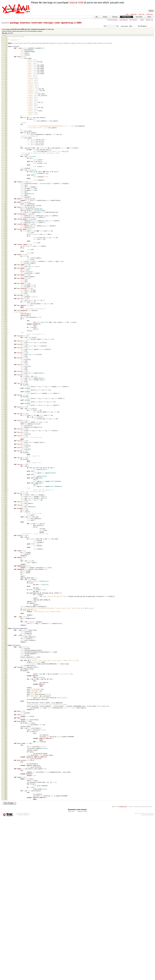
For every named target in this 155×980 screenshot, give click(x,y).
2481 (29, 29)
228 (6, 502)
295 (6, 639)
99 (6, 237)
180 (6, 403)
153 (6, 347)
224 (6, 493)
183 (6, 409)
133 (6, 306)
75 (6, 187)
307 (6, 664)
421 (6, 897)
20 (6, 74)
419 (6, 893)
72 (6, 181)
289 (6, 627)
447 (6, 951)
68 (6, 173)
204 (6, 452)
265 (6, 578)
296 (6, 641)
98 (6, 234)
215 (6, 475)
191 (6, 426)
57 (6, 150)
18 (6, 70)
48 (6, 132)
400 (6, 854)
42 (6, 119)
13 (6, 60)
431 (6, 918)
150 (6, 341)
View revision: (125, 26)
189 (6, 421)
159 (6, 360)
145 (6, 331)
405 (6, 864)
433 (6, 922)
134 (6, 308)
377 (6, 807)
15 (6, 64)
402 (6, 858)
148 (6, 337)
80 (6, 197)
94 (6, 226)
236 (6, 518)
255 (6, 557)
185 (6, 413)
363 (6, 778)
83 (6, 204)
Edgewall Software (23, 977)
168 (6, 378)
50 (6, 136)
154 (6, 350)
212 (6, 469)
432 (6, 920)
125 (6, 290)
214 (6, 473)
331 (6, 713)
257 (6, 561)
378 (6, 809)
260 (6, 567)
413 (6, 881)
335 (6, 721)
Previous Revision (112, 20)
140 (6, 321)
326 (6, 703)
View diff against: (146, 26)
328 (6, 707)
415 (6, 885)
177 (6, 397)
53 (6, 142)
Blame (142, 20)
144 (6, 329)
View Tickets (139, 17)
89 (6, 216)
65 (6, 167)
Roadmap (115, 17)
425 (6, 905)
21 (6, 76)
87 (6, 212)
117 (6, 274)
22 (6, 78)
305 (6, 660)
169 (6, 380)
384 (6, 821)
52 (6, 140)
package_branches (20, 23)
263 (6, 574)
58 (6, 152)
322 (6, 695)
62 (6, 161)
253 (6, 553)
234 (6, 514)
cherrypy (48, 23)
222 (6, 489)
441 (6, 938)
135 (6, 311)
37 (6, 109)
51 (6, 138)
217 (6, 479)
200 (6, 444)
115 (6, 269)
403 (6, 860)
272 (6, 592)
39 (6, 113)
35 (6, 105)
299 (6, 647)
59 (6, 154)
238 (6, 522)
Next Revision (133, 20)
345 (6, 742)
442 (6, 940)
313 (6, 676)
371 (6, 794)
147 (6, 335)
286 (6, 621)
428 (6, 912)
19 (6, 72)
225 (6, 495)
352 (6, 756)
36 (6, 107)
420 (6, 895)
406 (6, 866)
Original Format (82, 973)
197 (6, 438)
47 (6, 130)
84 (6, 206)
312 (6, 674)
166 (6, 374)
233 (6, 512)
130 (6, 300)
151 (6, 343)
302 (6, 654)
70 (6, 177)
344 (6, 740)
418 (6, 891)
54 (6, 144)
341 (6, 734)
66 (6, 169)
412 (6, 879)
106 (6, 251)
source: (5, 23)
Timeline (105, 17)
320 (6, 691)
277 (6, 602)
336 (6, 724)
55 (6, 146)
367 (6, 786)
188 (6, 419)
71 (6, 179)
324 (6, 699)
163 (6, 368)
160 (6, 362)
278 (6, 604)
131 (6, 302)
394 (6, 842)
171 (6, 384)
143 (6, 327)
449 (6, 955)
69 (6, 175)
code (57, 23)
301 (6, 652)
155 (6, 352)
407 (6, 868)
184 (6, 411)
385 (6, 823)
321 (6, 693)
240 (6, 526)
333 (6, 717)
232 (6, 510)
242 (6, 530)
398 (6, 850)
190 (6, 424)
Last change (6, 29)
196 (6, 436)
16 (6, 66)
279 (6, 606)
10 (6, 54)
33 (6, 101)
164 (6, 370)
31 (6, 97)
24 (6, 82)
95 (6, 228)
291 (6, 631)
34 (6, 103)
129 (6, 298)
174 (6, 391)
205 (6, 454)
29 (6, 93)
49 (6, 134)
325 (6, 701)
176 (6, 395)
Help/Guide (134, 14)
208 (6, 461)
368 (6, 788)
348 (6, 748)
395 (6, 844)
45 (6, 126)
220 (6, 485)
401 (6, 856)
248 (6, 543)
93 (6, 224)
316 (6, 682)
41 (6, 117)
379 (6, 811)
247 (6, 541)
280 (6, 608)
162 (6, 366)
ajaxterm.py (67, 23)
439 (6, 934)
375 (6, 803)
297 (6, 643)
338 (6, 728)
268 (6, 584)
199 (6, 442)
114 (6, 267)
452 (6, 961)
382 (6, 817)
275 (6, 598)
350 (6, 752)
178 (6, 399)
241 (6, 528)
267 (6, 582)
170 (6, 382)
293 (6, 635)
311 (6, 672)
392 (6, 838)
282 (6, 613)
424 (6, 903)
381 (6, 815)
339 (6, 730)
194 (6, 432)
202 (6, 448)
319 (6, 689)
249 (6, 545)
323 (6, 697)
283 (6, 615)
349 (6, 750)
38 (6, 111)
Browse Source (127, 17)
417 (6, 889)
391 (6, 836)
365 (6, 782)
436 (6, 928)
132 (6, 304)
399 (6, 852)
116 (6, 271)
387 (6, 827)
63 (6, 163)
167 (6, 376)
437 (6, 930)
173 (6, 389)
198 (6, 440)
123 (6, 286)
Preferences (150, 14)
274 (6, 596)
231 (6, 508)
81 (6, 200)
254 (6, 555)
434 (6, 924)
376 (6, 805)
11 (6, 56)
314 (6, 678)
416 (6, 887)
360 (6, 772)
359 (6, 770)
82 (6, 202)
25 (6, 84)
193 (6, 430)
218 (6, 481)
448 (6, 953)
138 (6, 317)
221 (6, 487)
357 (6, 766)
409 (6, 873)
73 (6, 183)
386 (6, 825)
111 (6, 261)
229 (6, 504)
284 (6, 617)
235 (6, 516)
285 (6, 619)
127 (6, 294)
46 (6, 128)
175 (6, 393)
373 (6, 799)
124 (6, 288)
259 (6, 565)
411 (6, 877)
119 (6, 278)
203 (6, 450)
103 (6, 245)
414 (6, 883)
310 (6, 670)
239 (6, 524)
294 (6, 637)
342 (6, 736)
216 (6, 477)
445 (6, 947)
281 (6, 611)
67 (6, 171)
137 (6, 315)
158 (6, 358)
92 (6, 222)
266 (6, 580)
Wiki (97, 17)
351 (6, 754)
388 (6, 829)
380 (6, 813)
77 (6, 191)
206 (6, 456)
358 (6, 768)
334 (6, 719)
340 (6, 732)
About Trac (141, 14)
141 (6, 323)
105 (6, 249)
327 (6, 705)
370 (6, 792)
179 (6, 401)
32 (6, 99)
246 (6, 539)
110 (6, 259)
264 (6, 576)
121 (6, 282)
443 (6, 942)
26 (6, 87)
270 (6, 588)
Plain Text (71, 973)
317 (6, 684)
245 (6, 537)
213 (6, 471)
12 (6, 58)
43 (6, 121)
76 (6, 189)
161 (6, 364)
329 (6, 709)
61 (6, 158)
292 (6, 633)
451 (6, 959)
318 (6, 687)
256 (6, 559)
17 (6, 68)
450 (6, 957)
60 (6, 156)
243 (6, 532)
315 (6, 680)
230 (6, 506)
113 (6, 265)
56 (6, 148)
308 (6, 666)
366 (6, 784)
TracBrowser (123, 969)
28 (6, 91)
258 (6, 563)
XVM (81, 3)
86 (6, 210)
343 (6, 738)
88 (6, 214)
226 (6, 497)
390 (6, 834)
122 (6, 284)
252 (6, 551)
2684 (79, 23)
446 (6, 949)
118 (6, 276)
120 (6, 280)
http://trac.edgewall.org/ (147, 977)
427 (6, 910)
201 (6, 446)
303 (6, 656)
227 (6, 500)
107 (6, 253)
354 (6, 760)
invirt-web (37, 23)
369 (6, 790)
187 (6, 417)
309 (6, 668)
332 (6, 715)
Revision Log (149, 20)
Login (127, 14)
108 (6, 255)
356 (6, 764)
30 (6, 95)
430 (6, 916)
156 (6, 354)
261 (6, 569)
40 (6, 115)
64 (6, 165)
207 (6, 458)
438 (6, 932)
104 (6, 247)
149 (6, 339)
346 (6, 744)
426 (6, 907)
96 (6, 230)
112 (6, 263)
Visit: (105, 26)
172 (6, 387)
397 (6, 848)
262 (6, 571)
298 (6, 645)
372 (6, 797)
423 (6, 901)
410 (6, 875)
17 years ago (50, 29)
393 (6, 840)
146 (6, 333)
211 (6, 467)
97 (6, 232)
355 (6, 762)
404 (6, 862)
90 (6, 218)
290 (6, 629)
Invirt (72, 3)
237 (6, 520)
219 (6, 483)
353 (6, 758)
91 (6, 220)
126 (6, 292)
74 (6, 185)
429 (6, 914)
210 (6, 465)
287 (6, 623)
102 (6, 243)
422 (6, 899)
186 (6, 415)
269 (6, 586)
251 (6, 549)
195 (6, 434)
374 (6, 801)
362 (6, 776)
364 (6, 780)
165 (6, 372)
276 (6, 600)
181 (6, 405)
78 (6, 193)
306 (6, 662)
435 (6, 926)
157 (6, 356)
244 (6, 534)
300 (6, 650)
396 (6, 846)
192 (6, 428)
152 (6, 345)
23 (6, 80)
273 (6, 594)
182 (6, 407)
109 (6, 257)
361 (6, 774)
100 (6, 239)
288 (6, 625)
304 (6, 658)
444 (6, 944)
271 (6, 590)
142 (6, 325)
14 (6, 62)
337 (6, 726)
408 (6, 870)
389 (6, 831)
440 (6, 936)
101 (6, 241)
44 (6, 124)
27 (6, 89)
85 (6, 208)
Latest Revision (123, 20)
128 (6, 296)
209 (6, 463)
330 (6, 711)
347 (6, 746)
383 (6, 819)
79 (6, 195)
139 (6, 319)
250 (6, 547)
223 (6, 491)
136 (6, 313)
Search (149, 17)
